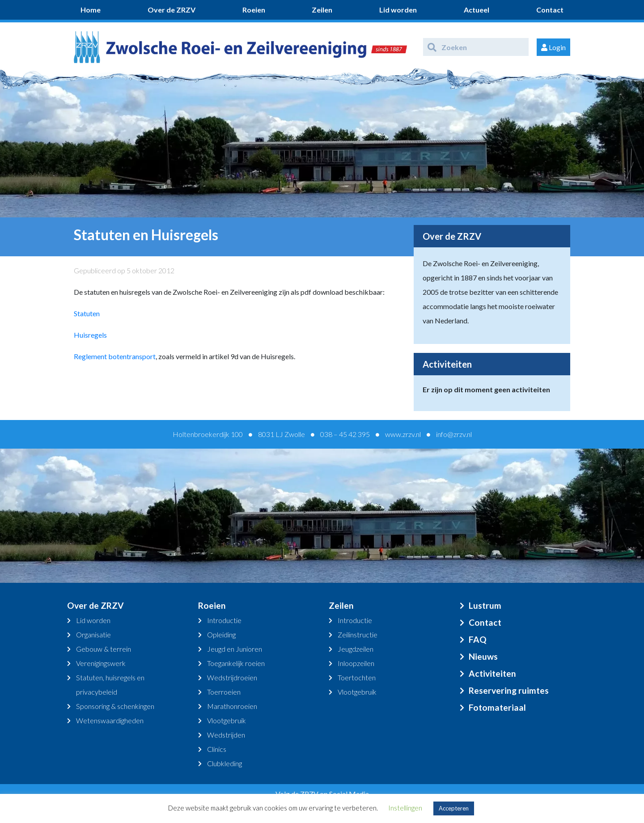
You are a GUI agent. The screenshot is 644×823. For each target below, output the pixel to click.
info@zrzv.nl (454, 434)
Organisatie (93, 634)
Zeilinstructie (358, 634)
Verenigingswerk (101, 663)
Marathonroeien (232, 706)
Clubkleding (225, 763)
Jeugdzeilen (356, 649)
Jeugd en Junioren (235, 649)
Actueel (477, 10)
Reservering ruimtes (509, 690)
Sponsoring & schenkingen (115, 706)
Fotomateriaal (497, 707)
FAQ (478, 639)
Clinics (217, 749)
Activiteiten (492, 673)
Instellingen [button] (405, 808)
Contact (550, 10)
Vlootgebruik (227, 720)
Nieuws (483, 656)
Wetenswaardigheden (110, 720)
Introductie (224, 620)
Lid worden (398, 10)
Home (91, 10)
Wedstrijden (226, 735)
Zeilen (322, 10)
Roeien (254, 10)
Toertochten (357, 677)
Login (553, 47)
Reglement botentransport (115, 356)
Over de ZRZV (172, 10)
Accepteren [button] (454, 808)
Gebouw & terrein (104, 649)
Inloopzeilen (356, 663)
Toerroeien (224, 692)
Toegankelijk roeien (236, 663)
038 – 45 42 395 (345, 434)
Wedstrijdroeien (232, 677)
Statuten (87, 313)
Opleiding (221, 634)
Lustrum (485, 605)
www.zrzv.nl (403, 434)
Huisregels (90, 335)
